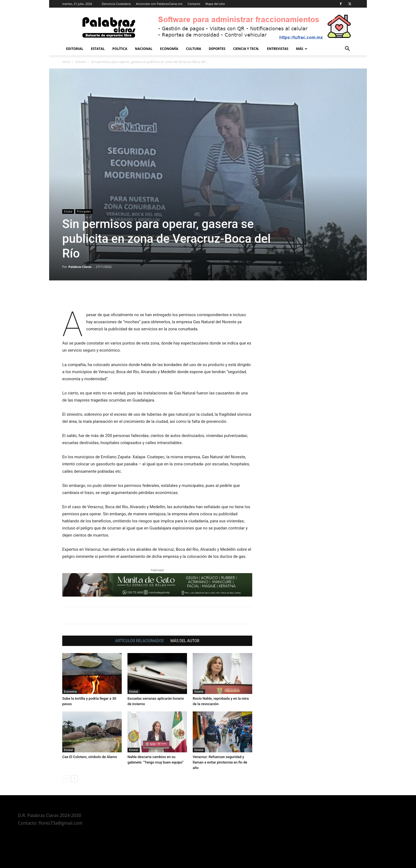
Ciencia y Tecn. (246, 49)
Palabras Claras (80, 267)
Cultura (194, 49)
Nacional (144, 49)
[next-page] (74, 779)
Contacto (194, 4)
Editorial (75, 49)
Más (302, 49)
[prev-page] (66, 779)
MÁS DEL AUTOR (185, 641)
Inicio (66, 62)
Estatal (98, 49)
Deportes (217, 49)
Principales (84, 211)
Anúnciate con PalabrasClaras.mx (159, 4)
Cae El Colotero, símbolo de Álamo (90, 757)
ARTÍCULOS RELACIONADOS (139, 641)
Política (120, 49)
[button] (347, 49)
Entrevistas (278, 49)
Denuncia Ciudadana (116, 4)
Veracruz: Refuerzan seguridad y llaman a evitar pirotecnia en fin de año (220, 762)
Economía (169, 49)
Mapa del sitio (215, 4)
